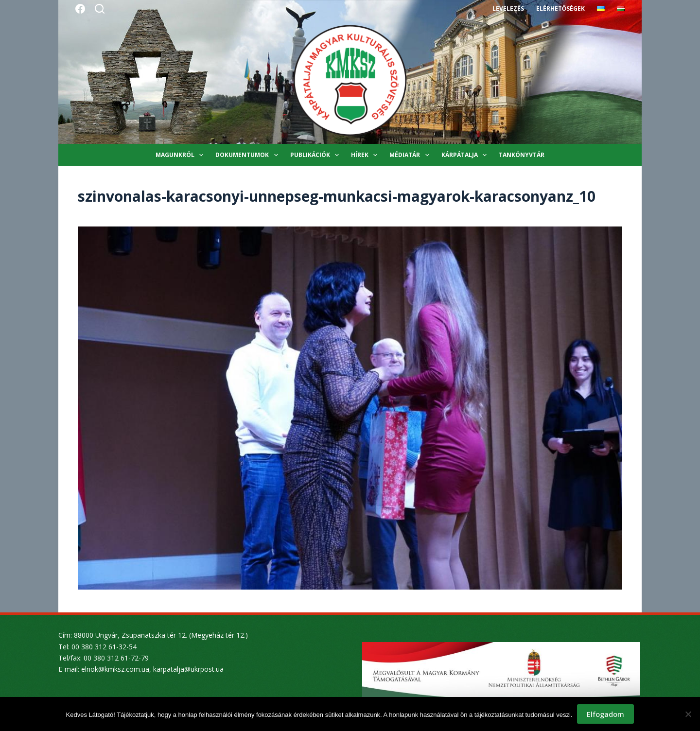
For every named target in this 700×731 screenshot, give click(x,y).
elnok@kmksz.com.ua (115, 669)
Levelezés (508, 9)
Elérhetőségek (560, 9)
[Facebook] (80, 9)
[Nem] (688, 714)
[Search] (100, 9)
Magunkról (181, 155)
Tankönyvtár (522, 155)
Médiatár (411, 155)
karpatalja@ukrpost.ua (188, 669)
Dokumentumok (248, 155)
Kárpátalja (466, 155)
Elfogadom (605, 714)
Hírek (366, 155)
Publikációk (316, 155)
